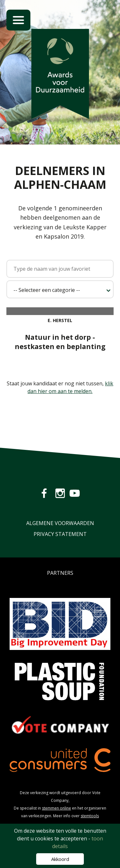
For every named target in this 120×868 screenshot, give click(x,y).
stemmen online (56, 808)
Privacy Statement (60, 534)
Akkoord (60, 859)
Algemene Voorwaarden (60, 523)
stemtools (90, 816)
